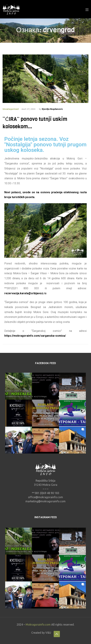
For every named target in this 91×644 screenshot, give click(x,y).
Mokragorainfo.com (38, 625)
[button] (19, 386)
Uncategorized (11, 109)
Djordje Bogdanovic (52, 109)
